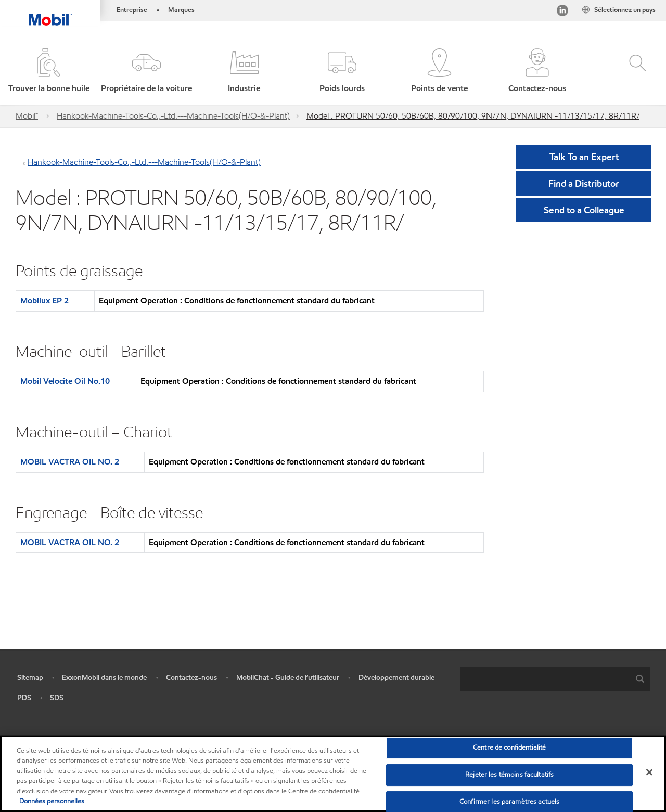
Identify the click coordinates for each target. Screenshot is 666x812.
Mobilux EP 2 (44, 300)
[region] (333, 774)
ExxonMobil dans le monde (104, 678)
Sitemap (30, 678)
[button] (147, 72)
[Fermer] (649, 772)
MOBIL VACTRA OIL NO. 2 (70, 462)
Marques (181, 10)
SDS (57, 698)
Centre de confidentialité (509, 748)
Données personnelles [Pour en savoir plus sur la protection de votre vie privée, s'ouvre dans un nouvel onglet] (52, 801)
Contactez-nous (191, 678)
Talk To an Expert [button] (584, 157)
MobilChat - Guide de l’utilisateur (288, 678)
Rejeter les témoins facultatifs (509, 775)
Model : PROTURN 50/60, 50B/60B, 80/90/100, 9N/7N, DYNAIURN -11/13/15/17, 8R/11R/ (473, 116)
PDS (24, 698)
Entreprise (132, 10)
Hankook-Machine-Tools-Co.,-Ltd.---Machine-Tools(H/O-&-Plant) (173, 116)
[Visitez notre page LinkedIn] (562, 12)
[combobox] (555, 679)
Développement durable (396, 678)
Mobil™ (27, 116)
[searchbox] (545, 679)
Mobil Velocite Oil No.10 (65, 381)
